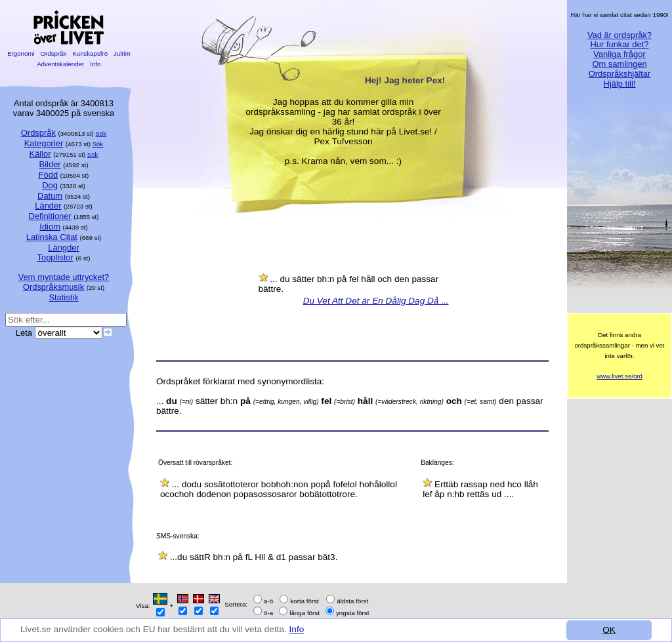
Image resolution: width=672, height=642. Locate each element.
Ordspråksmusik (53, 287)
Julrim (122, 53)
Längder (63, 248)
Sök (101, 133)
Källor (40, 154)
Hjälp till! (620, 84)
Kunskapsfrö (90, 53)
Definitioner (50, 216)
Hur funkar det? (620, 44)
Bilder (50, 164)
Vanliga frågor (619, 54)
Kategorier (44, 143)
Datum (50, 196)
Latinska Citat (52, 237)
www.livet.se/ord (619, 376)
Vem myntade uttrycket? (64, 277)
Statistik (63, 297)
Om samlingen (619, 64)
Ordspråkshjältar (620, 74)
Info (297, 629)
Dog (50, 185)
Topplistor (55, 257)
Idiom (50, 227)
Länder (48, 206)
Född (48, 175)
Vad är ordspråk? (619, 35)
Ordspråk (53, 53)
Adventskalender (61, 64)
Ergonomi (21, 53)
